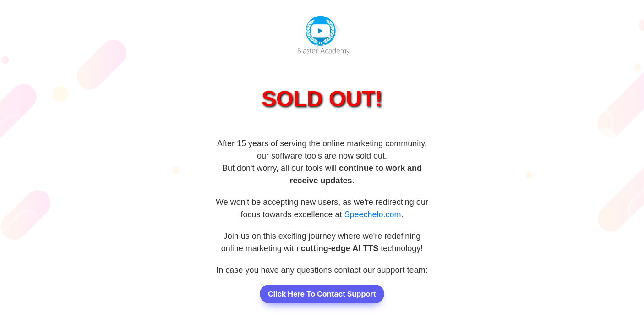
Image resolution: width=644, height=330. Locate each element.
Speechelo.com (373, 214)
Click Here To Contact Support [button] (322, 294)
